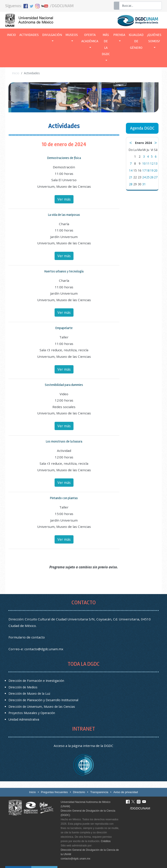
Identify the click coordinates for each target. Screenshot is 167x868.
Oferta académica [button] (90, 38)
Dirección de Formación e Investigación (36, 681)
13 (156, 163)
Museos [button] (72, 35)
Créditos (106, 841)
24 (144, 177)
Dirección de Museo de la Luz (29, 693)
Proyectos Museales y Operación (32, 713)
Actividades (29, 35)
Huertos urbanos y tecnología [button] (64, 271)
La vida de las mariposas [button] (64, 215)
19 (152, 170)
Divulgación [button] (52, 35)
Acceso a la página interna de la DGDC (83, 746)
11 (148, 163)
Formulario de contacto (27, 637)
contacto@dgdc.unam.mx (44, 649)
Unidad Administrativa (24, 719)
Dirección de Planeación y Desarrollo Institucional (43, 700)
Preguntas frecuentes (54, 792)
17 (144, 170)
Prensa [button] (119, 35)
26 (152, 177)
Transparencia (99, 792)
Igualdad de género (136, 41)
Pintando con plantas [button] (64, 498)
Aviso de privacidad (126, 792)
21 (131, 177)
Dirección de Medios (23, 687)
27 (156, 177)
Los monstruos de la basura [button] (64, 441)
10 (144, 163)
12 (152, 163)
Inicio (12, 34)
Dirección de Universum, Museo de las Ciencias (42, 707)
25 (148, 177)
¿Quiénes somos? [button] (154, 38)
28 (131, 184)
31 (144, 184)
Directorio (79, 792)
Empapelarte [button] (64, 328)
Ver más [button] (64, 199)
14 (131, 170)
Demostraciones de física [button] (64, 158)
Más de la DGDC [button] (106, 45)
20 (156, 170)
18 (148, 170)
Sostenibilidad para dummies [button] (64, 385)
